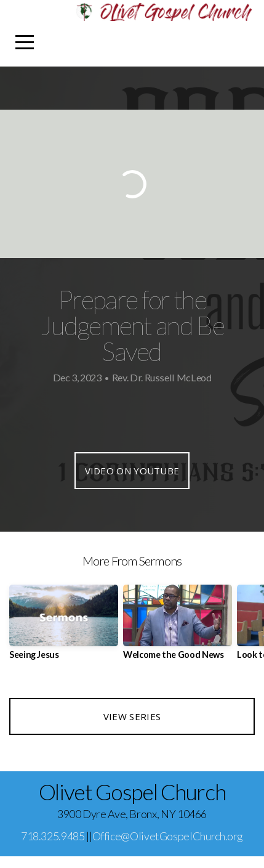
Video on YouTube (132, 471)
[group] (64, 627)
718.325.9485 (53, 836)
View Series (132, 716)
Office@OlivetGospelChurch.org (168, 836)
